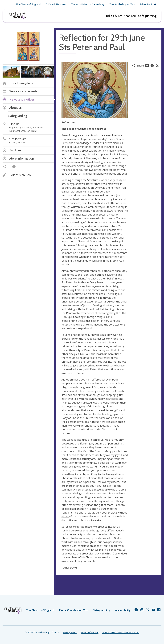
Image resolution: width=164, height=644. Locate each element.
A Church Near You (56, 4)
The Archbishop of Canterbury (88, 4)
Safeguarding (147, 16)
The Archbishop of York (122, 4)
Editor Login (149, 4)
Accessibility (123, 610)
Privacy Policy (70, 632)
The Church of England (28, 4)
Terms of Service (90, 632)
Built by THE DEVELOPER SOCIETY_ (121, 632)
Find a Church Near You (120, 16)
